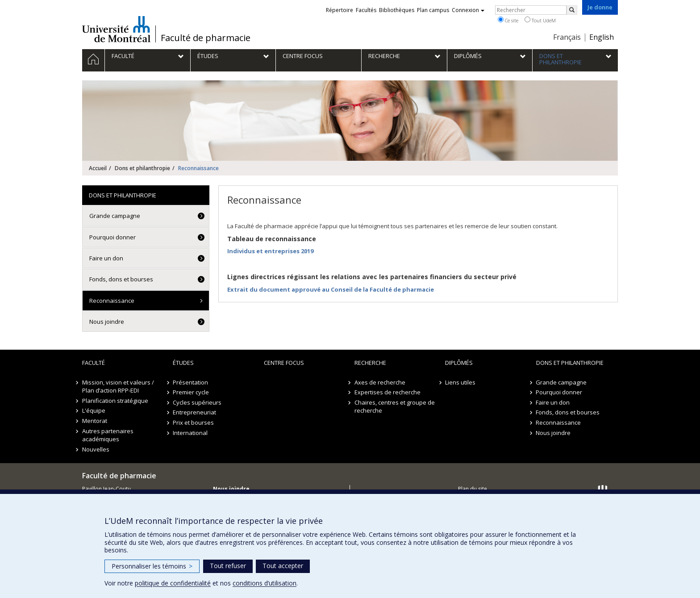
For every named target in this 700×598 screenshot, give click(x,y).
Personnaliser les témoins (152, 566)
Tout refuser (228, 566)
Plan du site (473, 489)
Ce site (508, 20)
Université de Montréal (116, 29)
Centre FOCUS (284, 363)
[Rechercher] (572, 10)
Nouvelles (96, 449)
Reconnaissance (112, 301)
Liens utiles (460, 382)
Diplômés (459, 363)
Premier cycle (191, 392)
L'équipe (94, 410)
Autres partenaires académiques (108, 435)
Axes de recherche (380, 382)
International (190, 433)
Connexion (468, 10)
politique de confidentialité (173, 583)
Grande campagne (115, 216)
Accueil (98, 168)
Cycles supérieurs (197, 402)
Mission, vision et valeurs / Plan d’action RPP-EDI (118, 387)
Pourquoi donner (112, 237)
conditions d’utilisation (265, 583)
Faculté (94, 363)
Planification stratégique (115, 401)
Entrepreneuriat (194, 412)
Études (183, 363)
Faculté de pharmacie (206, 38)
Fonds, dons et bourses (121, 279)
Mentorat (95, 421)
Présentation (190, 382)
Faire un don (106, 258)
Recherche (370, 363)
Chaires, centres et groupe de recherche (395, 407)
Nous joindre (107, 322)
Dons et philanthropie (142, 168)
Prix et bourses (193, 422)
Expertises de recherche (387, 392)
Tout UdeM (540, 20)
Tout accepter (283, 566)
